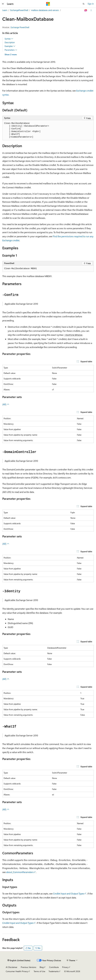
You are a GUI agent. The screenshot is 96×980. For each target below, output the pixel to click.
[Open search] (84, 4)
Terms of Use (39, 971)
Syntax (9, 39)
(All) (6, 404)
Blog (42, 967)
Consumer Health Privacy (17, 971)
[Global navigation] (3, 4)
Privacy (65, 967)
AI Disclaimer (12, 967)
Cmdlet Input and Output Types (69, 893)
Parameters (11, 50)
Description (10, 42)
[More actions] (91, 10)
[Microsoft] (48, 4)
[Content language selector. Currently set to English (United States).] (19, 960)
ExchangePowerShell (19, 10)
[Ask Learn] (86, 10)
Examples (10, 46)
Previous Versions (28, 967)
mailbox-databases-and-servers (45, 10)
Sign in (91, 4)
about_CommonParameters (20, 872)
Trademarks (54, 971)
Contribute (54, 967)
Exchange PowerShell (20, 27)
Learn (5, 10)
